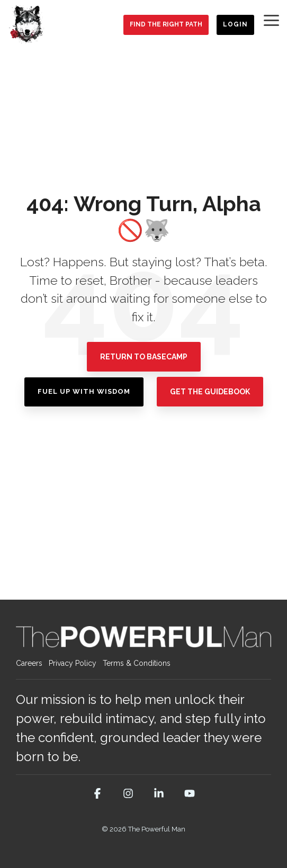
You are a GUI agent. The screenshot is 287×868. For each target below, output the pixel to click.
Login (235, 24)
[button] (271, 20)
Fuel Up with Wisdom (84, 391)
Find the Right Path (166, 24)
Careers (29, 663)
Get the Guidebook (210, 392)
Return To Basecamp (144, 357)
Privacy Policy (73, 663)
